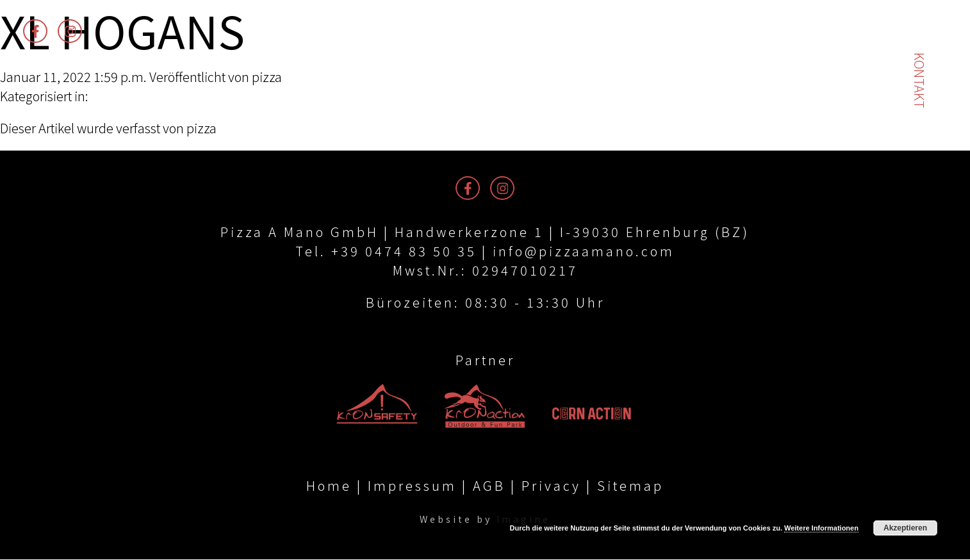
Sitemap (630, 486)
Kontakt (920, 80)
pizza (267, 77)
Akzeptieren (905, 528)
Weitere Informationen (821, 528)
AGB (489, 486)
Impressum (412, 486)
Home (329, 486)
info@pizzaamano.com (584, 251)
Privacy (551, 486)
